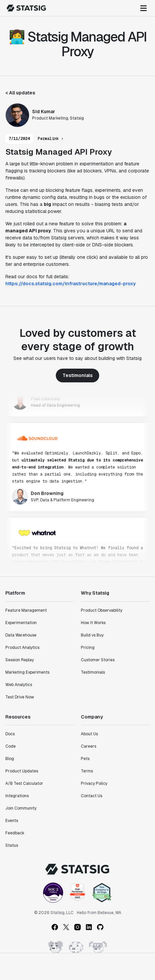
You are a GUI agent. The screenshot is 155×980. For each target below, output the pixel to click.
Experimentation (21, 623)
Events (12, 821)
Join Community (21, 808)
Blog (10, 759)
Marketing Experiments (27, 672)
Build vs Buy (92, 635)
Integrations (17, 796)
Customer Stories (98, 660)
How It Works (93, 623)
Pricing (88, 648)
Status (12, 845)
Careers (89, 746)
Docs (10, 734)
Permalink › (51, 139)
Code (11, 746)
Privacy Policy (94, 783)
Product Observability (102, 610)
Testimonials (77, 375)
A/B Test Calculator (24, 783)
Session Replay (20, 660)
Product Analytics (22, 648)
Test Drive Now (20, 697)
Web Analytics (19, 685)
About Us (89, 734)
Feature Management (26, 610)
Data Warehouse (21, 635)
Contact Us (92, 796)
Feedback (15, 833)
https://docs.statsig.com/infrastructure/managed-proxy (70, 284)
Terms (87, 771)
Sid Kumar (44, 111)
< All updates (20, 93)
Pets (85, 759)
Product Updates (22, 771)
